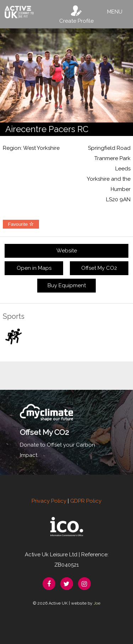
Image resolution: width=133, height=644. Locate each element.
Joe (97, 603)
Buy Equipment (67, 285)
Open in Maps (34, 268)
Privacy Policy (49, 501)
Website (67, 251)
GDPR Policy (86, 501)
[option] (66, 75)
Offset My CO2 (99, 268)
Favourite (21, 224)
